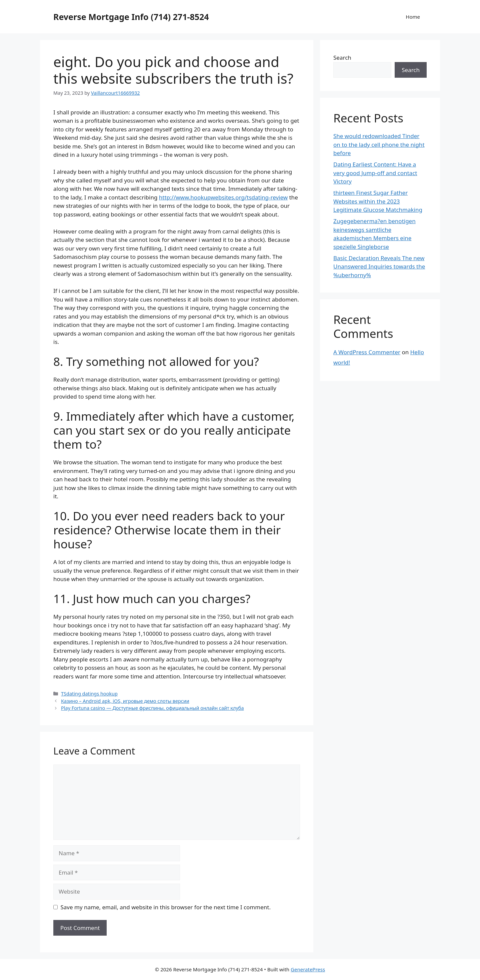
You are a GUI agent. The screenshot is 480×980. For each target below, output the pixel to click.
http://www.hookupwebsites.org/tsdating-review (223, 197)
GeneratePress (308, 969)
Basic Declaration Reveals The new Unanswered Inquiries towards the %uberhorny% (379, 267)
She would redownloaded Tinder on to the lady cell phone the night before (379, 144)
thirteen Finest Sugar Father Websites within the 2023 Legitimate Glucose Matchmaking (378, 201)
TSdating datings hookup (89, 694)
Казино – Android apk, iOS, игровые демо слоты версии (125, 701)
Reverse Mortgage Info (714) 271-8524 (131, 17)
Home (413, 17)
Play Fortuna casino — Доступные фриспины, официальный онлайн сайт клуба (152, 708)
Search (342, 58)
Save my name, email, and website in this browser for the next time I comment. (166, 907)
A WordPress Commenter (367, 352)
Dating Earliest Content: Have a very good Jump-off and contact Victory (375, 173)
